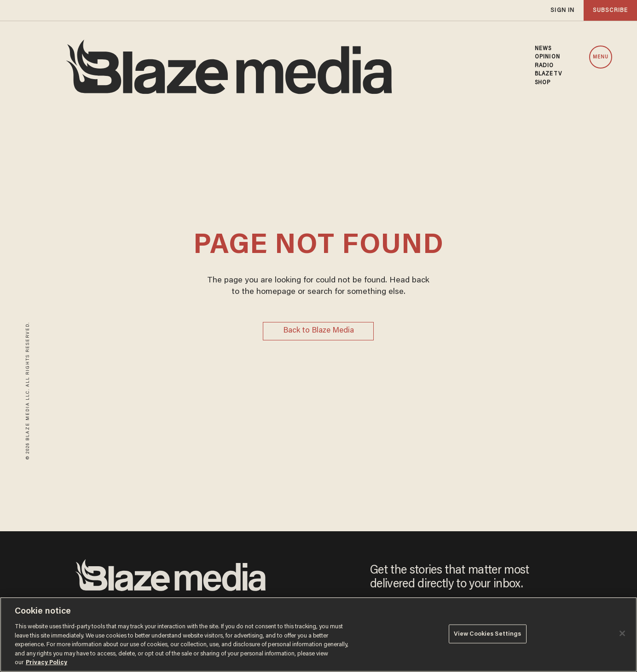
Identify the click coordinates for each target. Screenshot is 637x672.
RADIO (544, 66)
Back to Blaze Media (318, 331)
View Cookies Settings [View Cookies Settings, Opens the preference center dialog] (488, 634)
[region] (318, 635)
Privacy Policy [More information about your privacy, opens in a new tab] (46, 663)
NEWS (543, 49)
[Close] (622, 633)
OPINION (547, 57)
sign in (562, 10)
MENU (601, 57)
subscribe (610, 10)
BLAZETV (548, 74)
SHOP (543, 83)
